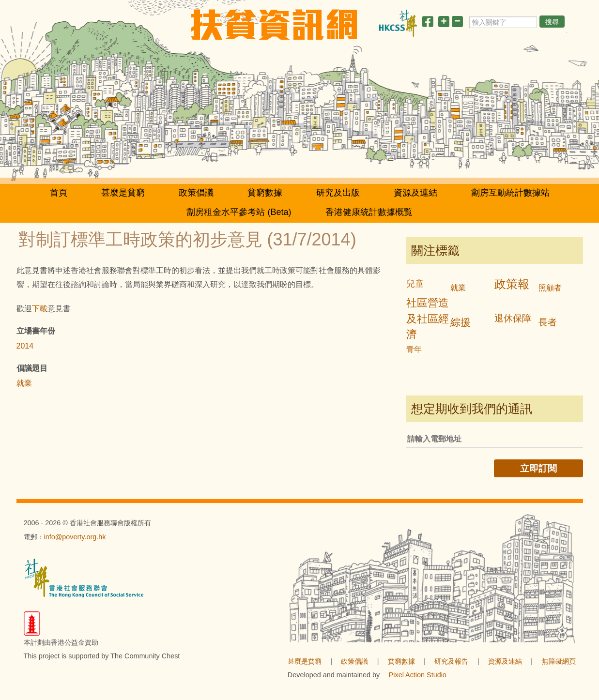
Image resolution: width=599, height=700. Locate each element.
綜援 (461, 322)
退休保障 (513, 318)
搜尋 (552, 22)
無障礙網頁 (559, 661)
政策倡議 (196, 193)
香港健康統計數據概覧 (369, 212)
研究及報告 (451, 661)
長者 (548, 322)
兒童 (415, 284)
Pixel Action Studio (418, 675)
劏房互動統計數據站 (510, 193)
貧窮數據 (265, 193)
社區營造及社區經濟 (428, 319)
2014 (25, 346)
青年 (414, 349)
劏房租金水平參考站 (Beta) (239, 212)
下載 (40, 309)
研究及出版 (338, 193)
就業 (24, 383)
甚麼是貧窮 (123, 193)
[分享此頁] (428, 23)
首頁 (59, 193)
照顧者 (550, 288)
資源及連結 (415, 193)
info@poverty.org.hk (75, 537)
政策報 (512, 284)
